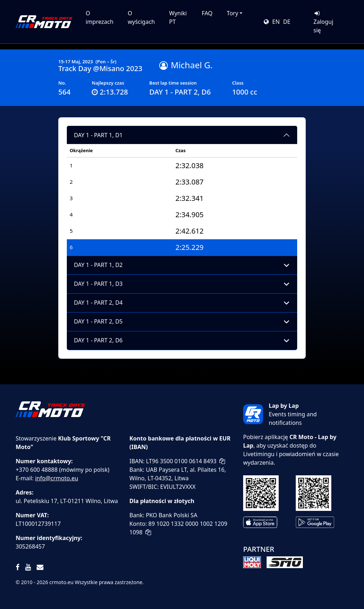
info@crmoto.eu (57, 478)
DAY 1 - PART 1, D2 (98, 265)
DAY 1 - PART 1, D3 (98, 284)
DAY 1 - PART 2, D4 (98, 303)
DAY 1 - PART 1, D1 (98, 135)
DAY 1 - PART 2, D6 (98, 340)
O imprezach (100, 17)
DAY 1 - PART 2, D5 (98, 321)
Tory (232, 13)
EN (276, 22)
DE (287, 22)
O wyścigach (141, 17)
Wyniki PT (178, 17)
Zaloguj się (323, 22)
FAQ (207, 13)
